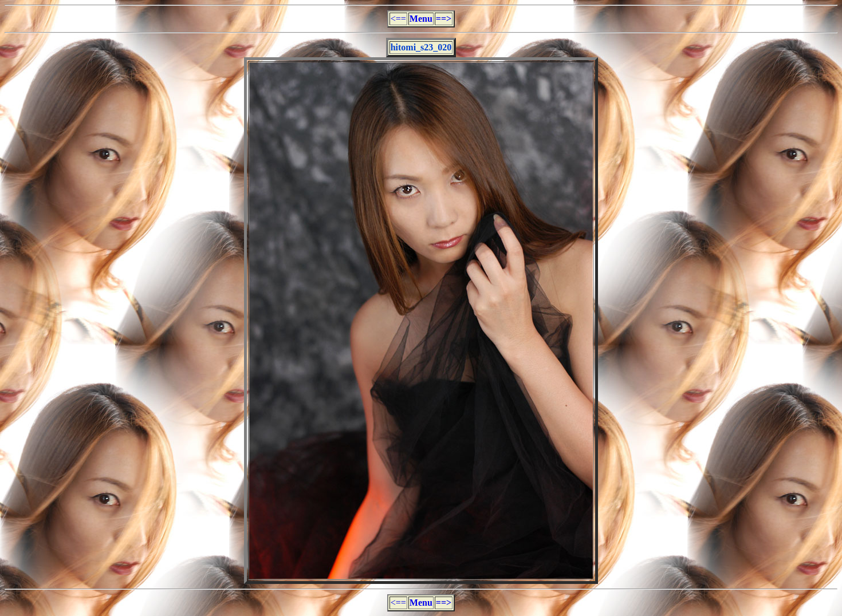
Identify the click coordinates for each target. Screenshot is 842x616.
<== (398, 19)
